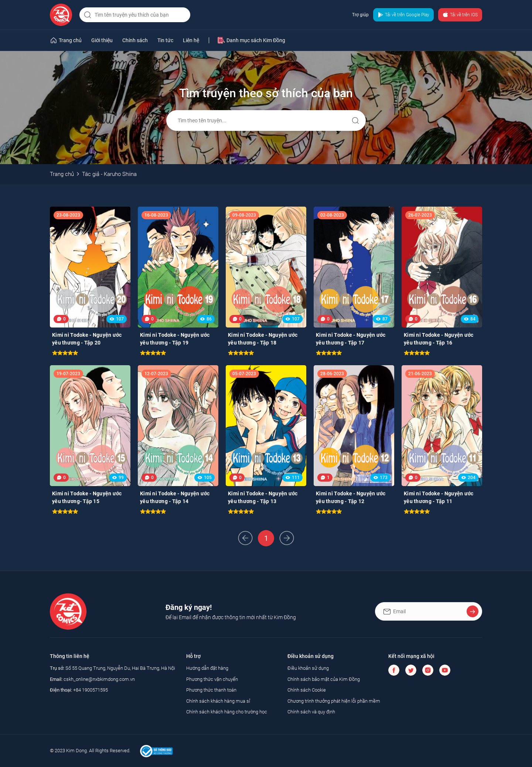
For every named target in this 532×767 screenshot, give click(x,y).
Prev (245, 538)
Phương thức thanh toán (211, 690)
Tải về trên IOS (460, 15)
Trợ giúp (360, 15)
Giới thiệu (102, 40)
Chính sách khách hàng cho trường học (227, 712)
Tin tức (165, 40)
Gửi (355, 121)
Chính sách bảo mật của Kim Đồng (324, 679)
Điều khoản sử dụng (308, 668)
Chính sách (135, 40)
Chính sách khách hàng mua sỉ (218, 701)
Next (287, 538)
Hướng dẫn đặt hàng (207, 668)
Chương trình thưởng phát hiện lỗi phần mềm (334, 701)
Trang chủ (62, 174)
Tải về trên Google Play (403, 15)
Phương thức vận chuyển (212, 679)
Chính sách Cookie (307, 690)
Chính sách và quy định (311, 712)
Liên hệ (191, 40)
